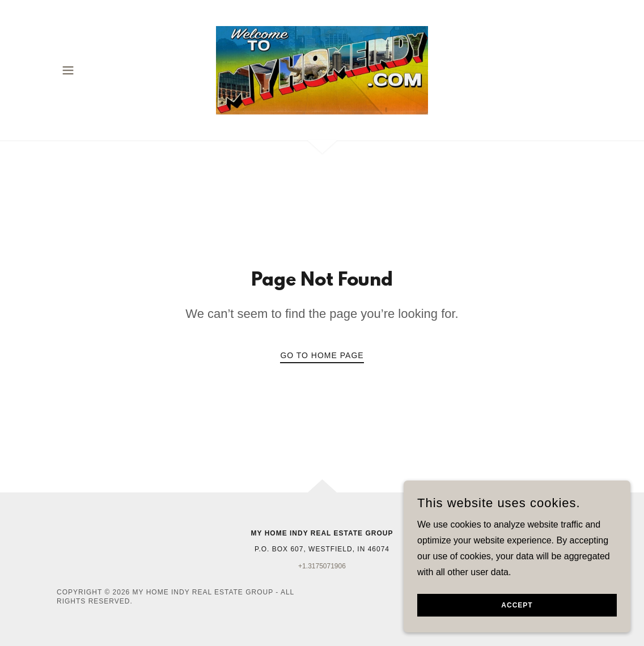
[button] (68, 70)
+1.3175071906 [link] (322, 566)
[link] (322, 69)
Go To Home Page (322, 355)
